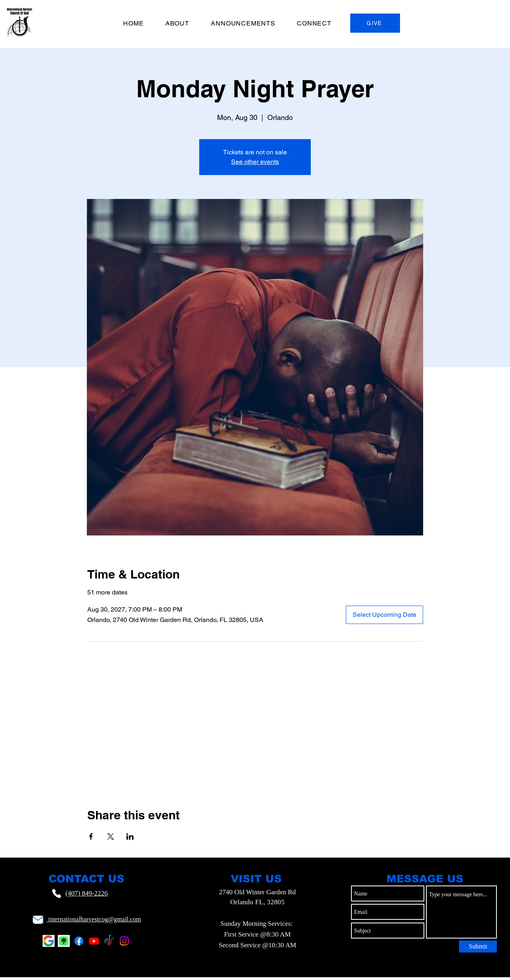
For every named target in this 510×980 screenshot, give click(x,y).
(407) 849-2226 (86, 893)
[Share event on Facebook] (91, 836)
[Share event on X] (111, 836)
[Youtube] (94, 941)
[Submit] (478, 947)
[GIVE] (375, 23)
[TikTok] (109, 941)
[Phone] (57, 893)
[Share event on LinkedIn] (130, 836)
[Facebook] (79, 941)
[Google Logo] (49, 941)
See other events (255, 162)
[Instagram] (124, 941)
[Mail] (38, 920)
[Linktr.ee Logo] (64, 941)
